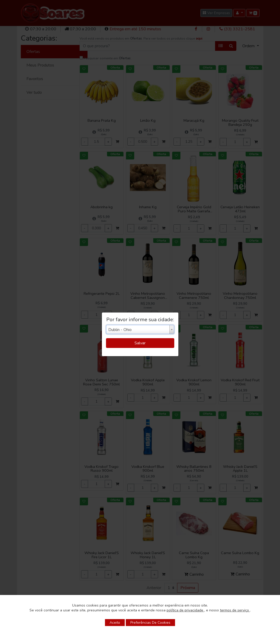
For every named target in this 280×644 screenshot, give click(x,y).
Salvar (140, 343)
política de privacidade (185, 610)
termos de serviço (235, 610)
